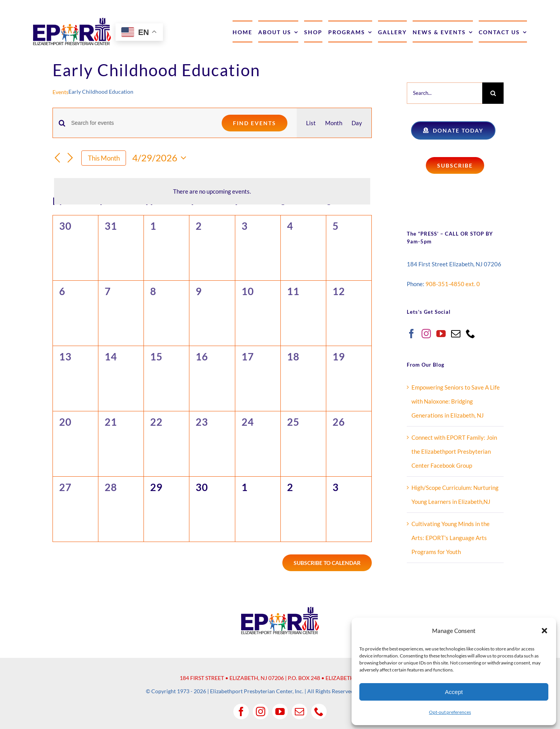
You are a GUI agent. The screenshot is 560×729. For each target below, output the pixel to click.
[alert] (212, 191)
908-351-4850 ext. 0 (453, 284)
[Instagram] (426, 334)
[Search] (493, 93)
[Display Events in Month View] (334, 123)
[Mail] (456, 334)
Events (60, 92)
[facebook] (241, 712)
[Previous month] (57, 159)
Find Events (255, 123)
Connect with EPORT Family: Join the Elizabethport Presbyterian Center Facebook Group (454, 451)
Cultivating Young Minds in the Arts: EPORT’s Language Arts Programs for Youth (451, 538)
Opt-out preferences (450, 712)
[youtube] (280, 712)
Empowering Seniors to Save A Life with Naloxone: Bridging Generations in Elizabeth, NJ (456, 401)
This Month (104, 158)
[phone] (319, 712)
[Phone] (471, 334)
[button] (544, 631)
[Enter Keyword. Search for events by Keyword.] (142, 123)
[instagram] (261, 712)
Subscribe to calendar (327, 563)
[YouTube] (441, 334)
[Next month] (70, 159)
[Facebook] (411, 334)
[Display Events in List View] (311, 123)
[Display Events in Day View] (357, 123)
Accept (454, 692)
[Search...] (444, 93)
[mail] (299, 712)
